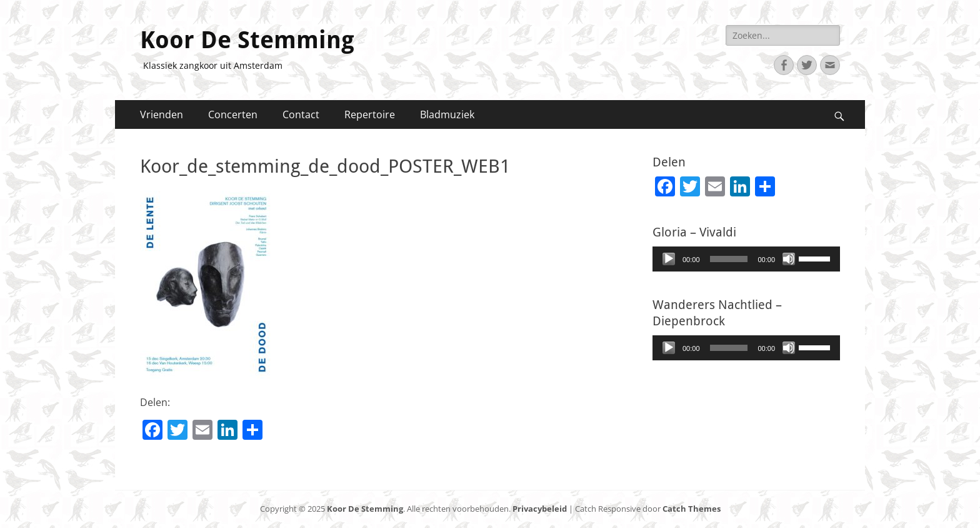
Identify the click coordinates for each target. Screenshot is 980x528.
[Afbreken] (789, 259)
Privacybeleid (540, 509)
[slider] (729, 259)
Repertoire (370, 114)
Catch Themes (692, 509)
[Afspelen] (669, 259)
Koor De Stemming (247, 40)
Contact (301, 114)
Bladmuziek (447, 114)
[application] (746, 259)
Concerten (233, 114)
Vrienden (162, 114)
